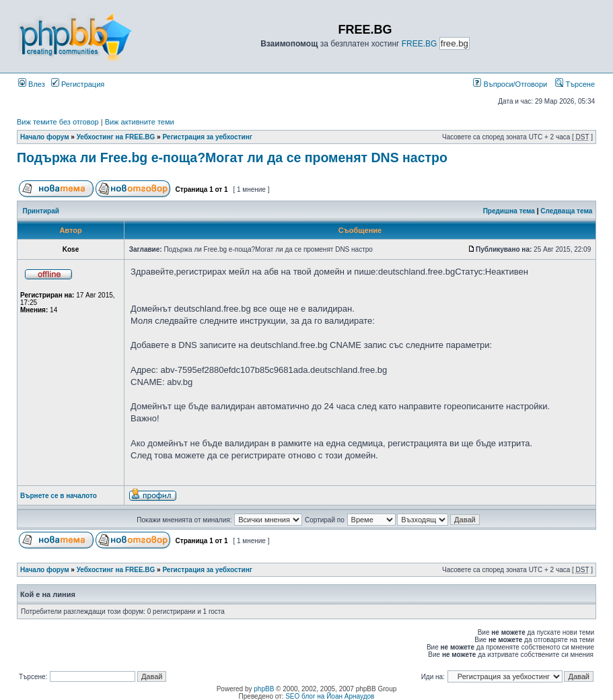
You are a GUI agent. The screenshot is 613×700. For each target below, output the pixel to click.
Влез (32, 84)
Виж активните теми (140, 122)
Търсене (575, 84)
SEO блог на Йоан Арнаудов (330, 696)
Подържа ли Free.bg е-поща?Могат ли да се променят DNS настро (232, 157)
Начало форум (45, 137)
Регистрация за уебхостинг (207, 137)
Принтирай (41, 211)
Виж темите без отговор (58, 122)
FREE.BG (420, 44)
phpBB (264, 689)
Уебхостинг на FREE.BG (116, 137)
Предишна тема (509, 211)
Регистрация (78, 84)
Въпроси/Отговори (510, 84)
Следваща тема (566, 211)
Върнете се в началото (59, 496)
